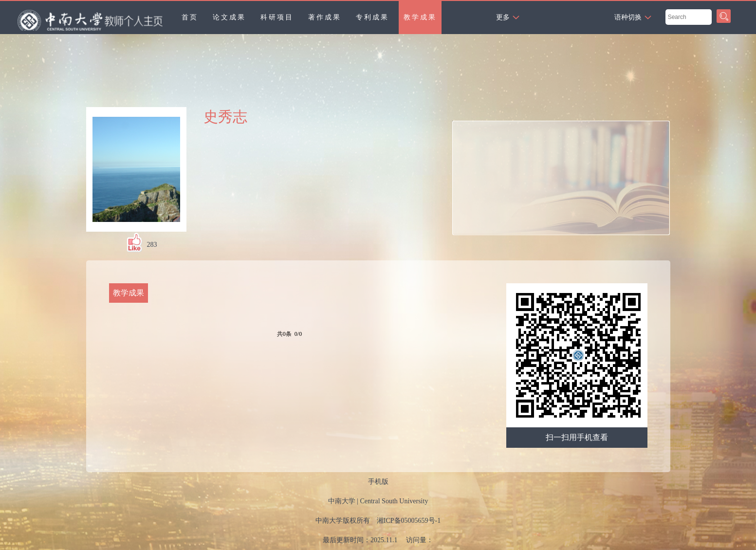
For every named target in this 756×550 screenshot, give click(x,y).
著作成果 (325, 17)
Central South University (394, 501)
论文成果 (229, 17)
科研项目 (277, 17)
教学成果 (420, 17)
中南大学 (342, 501)
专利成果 (372, 17)
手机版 (378, 482)
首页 (190, 17)
